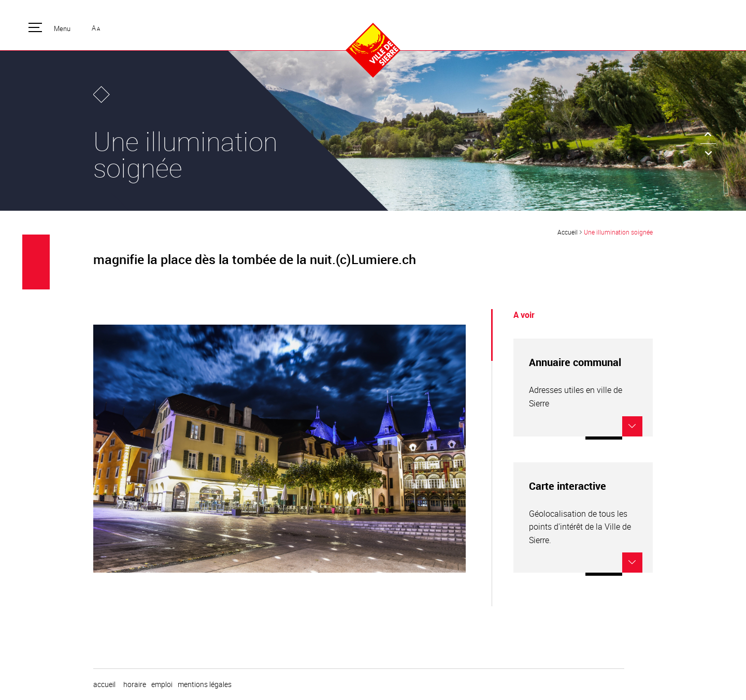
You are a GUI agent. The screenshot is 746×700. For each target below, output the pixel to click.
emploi (162, 684)
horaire (135, 684)
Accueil (568, 232)
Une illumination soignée (618, 232)
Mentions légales (205, 684)
